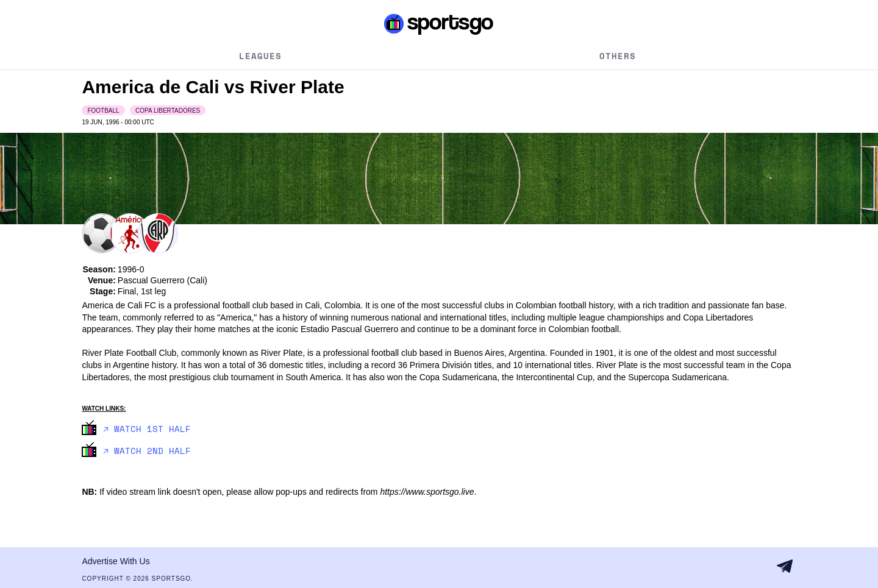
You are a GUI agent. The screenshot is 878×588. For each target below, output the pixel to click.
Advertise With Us (116, 561)
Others (618, 56)
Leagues (260, 56)
